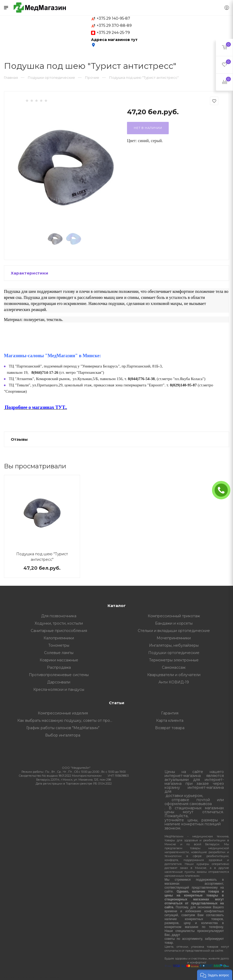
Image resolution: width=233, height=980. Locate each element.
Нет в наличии (148, 128)
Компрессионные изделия (63, 713)
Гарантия (170, 713)
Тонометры (59, 645)
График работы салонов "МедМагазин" (63, 728)
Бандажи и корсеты (174, 623)
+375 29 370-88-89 (114, 25)
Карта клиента (170, 720)
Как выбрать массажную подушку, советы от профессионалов (67, 720)
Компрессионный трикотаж (174, 616)
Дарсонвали (59, 682)
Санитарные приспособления (59, 631)
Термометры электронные (174, 660)
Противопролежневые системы (59, 675)
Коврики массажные (59, 660)
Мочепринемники (174, 638)
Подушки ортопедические (174, 653)
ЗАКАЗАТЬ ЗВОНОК (223, 490)
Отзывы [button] (19, 439)
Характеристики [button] (30, 273)
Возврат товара (170, 728)
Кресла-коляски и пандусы (59, 689)
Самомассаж (174, 667)
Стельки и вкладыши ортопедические (174, 631)
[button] (215, 975)
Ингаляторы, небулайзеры (174, 645)
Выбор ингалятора (63, 735)
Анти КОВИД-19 (174, 682)
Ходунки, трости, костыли (59, 623)
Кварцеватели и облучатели (174, 675)
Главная (11, 77)
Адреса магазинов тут (114, 42)
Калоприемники (59, 638)
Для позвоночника (59, 616)
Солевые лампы (59, 653)
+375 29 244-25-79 (113, 33)
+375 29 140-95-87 (113, 18)
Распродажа (59, 667)
